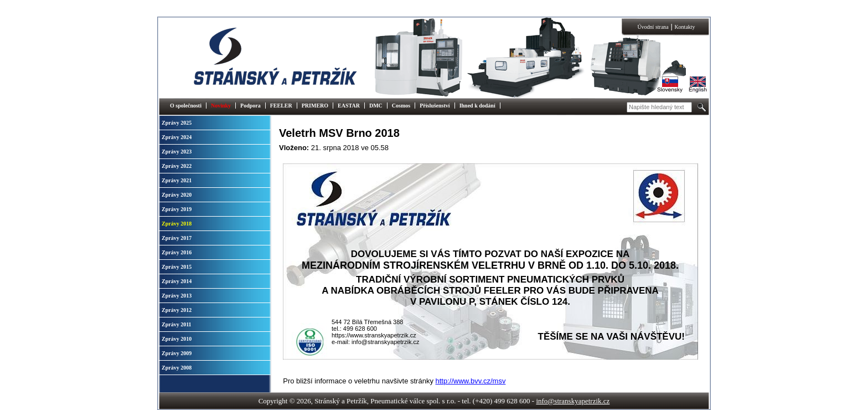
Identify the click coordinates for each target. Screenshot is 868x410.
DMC (376, 106)
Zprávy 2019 (177, 209)
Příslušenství (435, 106)
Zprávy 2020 (177, 195)
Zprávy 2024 (177, 137)
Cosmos (401, 106)
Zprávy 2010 (177, 339)
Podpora (250, 106)
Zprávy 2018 (177, 224)
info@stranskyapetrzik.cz (573, 401)
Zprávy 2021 (177, 180)
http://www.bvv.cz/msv (471, 381)
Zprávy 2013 (177, 296)
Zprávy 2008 (177, 368)
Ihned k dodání (477, 106)
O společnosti (186, 106)
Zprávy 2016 (177, 252)
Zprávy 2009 (177, 353)
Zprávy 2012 (177, 310)
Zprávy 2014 (177, 281)
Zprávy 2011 (177, 324)
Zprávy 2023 (177, 152)
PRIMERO (315, 106)
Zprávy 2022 (177, 166)
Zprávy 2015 (177, 267)
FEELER (281, 106)
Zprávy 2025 (177, 123)
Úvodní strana (653, 27)
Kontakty (684, 27)
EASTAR (349, 106)
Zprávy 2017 (177, 238)
